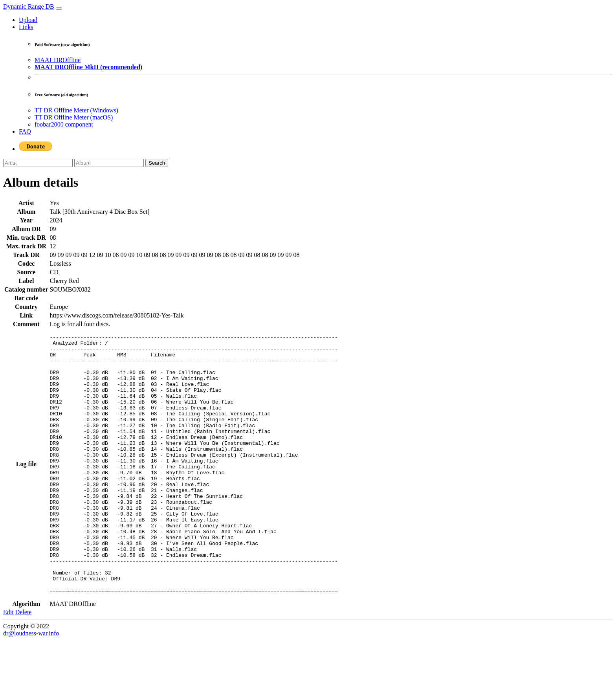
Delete (24, 664)
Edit (8, 664)
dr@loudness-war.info (31, 685)
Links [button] (26, 27)
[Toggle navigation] (59, 9)
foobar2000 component (64, 124)
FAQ (25, 131)
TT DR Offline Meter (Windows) (76, 110)
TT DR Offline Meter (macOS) (74, 117)
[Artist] (38, 163)
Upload (28, 20)
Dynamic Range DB (29, 6)
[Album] (109, 163)
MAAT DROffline (58, 60)
